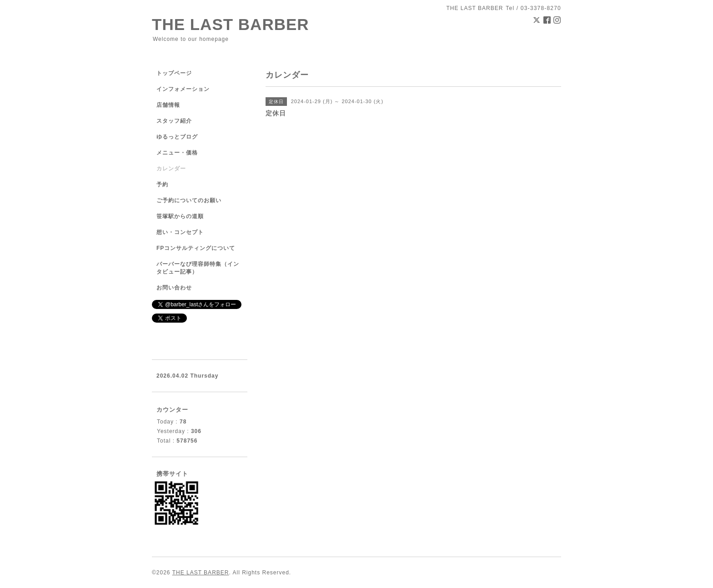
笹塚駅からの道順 (180, 216)
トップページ (174, 73)
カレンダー (171, 169)
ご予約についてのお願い (189, 200)
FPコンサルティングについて (196, 248)
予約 (162, 184)
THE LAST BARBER (231, 24)
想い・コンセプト (180, 232)
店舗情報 (168, 105)
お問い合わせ (174, 288)
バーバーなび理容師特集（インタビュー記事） (198, 268)
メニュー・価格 (177, 153)
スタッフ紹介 (174, 121)
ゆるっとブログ (177, 137)
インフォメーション (183, 89)
